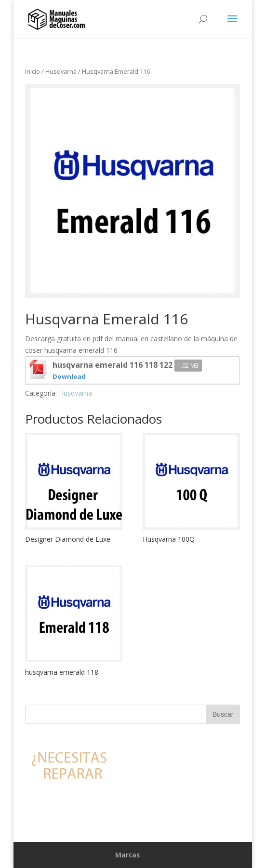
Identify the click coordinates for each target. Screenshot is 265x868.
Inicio (33, 71)
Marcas (127, 855)
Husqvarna (61, 71)
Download (69, 376)
